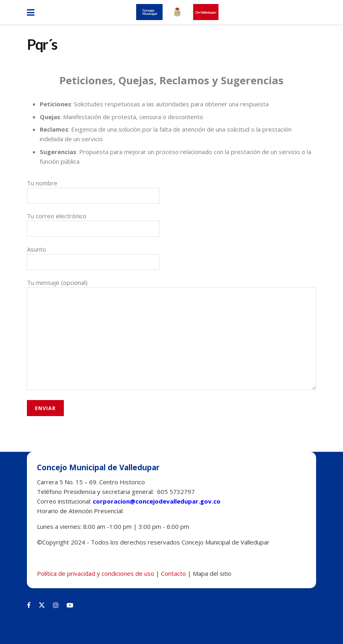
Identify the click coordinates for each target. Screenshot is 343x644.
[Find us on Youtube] (70, 605)
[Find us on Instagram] (56, 605)
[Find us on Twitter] (42, 605)
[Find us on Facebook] (29, 605)
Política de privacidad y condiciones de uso (96, 573)
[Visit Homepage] (177, 12)
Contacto (174, 573)
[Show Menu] (31, 12)
